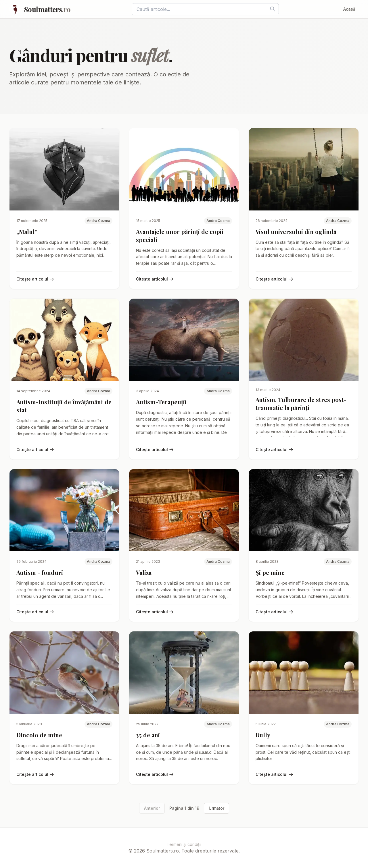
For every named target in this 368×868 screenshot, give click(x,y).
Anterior (152, 808)
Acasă (349, 9)
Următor (216, 808)
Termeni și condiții (184, 844)
